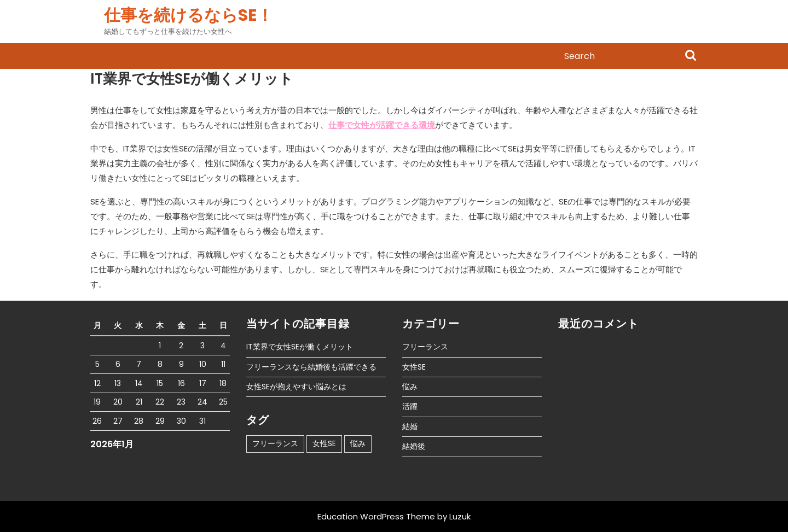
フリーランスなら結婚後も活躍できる (311, 367)
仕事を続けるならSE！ (189, 15)
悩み (410, 387)
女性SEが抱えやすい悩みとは (296, 387)
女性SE (414, 367)
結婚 (410, 426)
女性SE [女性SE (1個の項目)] (324, 443)
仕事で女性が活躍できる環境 (382, 125)
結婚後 (414, 446)
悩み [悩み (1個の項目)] (358, 443)
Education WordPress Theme (376, 516)
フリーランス (425, 347)
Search (691, 56)
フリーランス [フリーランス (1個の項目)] (275, 443)
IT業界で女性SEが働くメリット (300, 347)
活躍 (410, 406)
